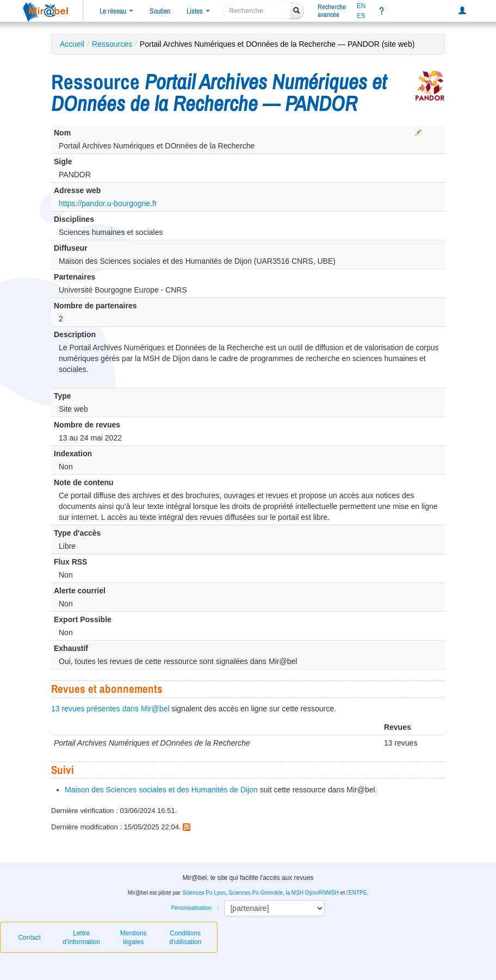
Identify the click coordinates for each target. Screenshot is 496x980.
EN (361, 6)
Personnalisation (191, 908)
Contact (29, 938)
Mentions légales (134, 938)
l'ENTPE (356, 893)
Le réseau (116, 11)
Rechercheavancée (332, 11)
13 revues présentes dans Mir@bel (110, 709)
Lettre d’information (81, 938)
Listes (198, 11)
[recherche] (257, 11)
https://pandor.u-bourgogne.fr (108, 203)
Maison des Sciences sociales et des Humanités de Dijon (161, 790)
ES (361, 16)
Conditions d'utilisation (185, 938)
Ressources (112, 44)
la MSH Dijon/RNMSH (312, 893)
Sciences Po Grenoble (256, 893)
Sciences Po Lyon (204, 893)
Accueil (72, 44)
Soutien (160, 11)
